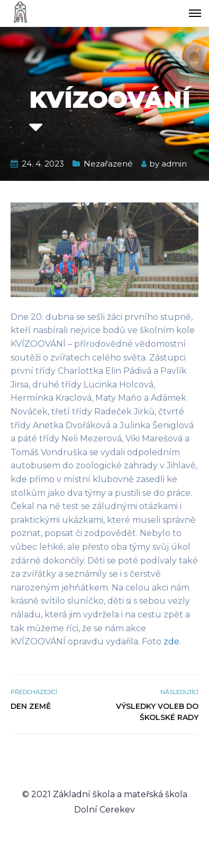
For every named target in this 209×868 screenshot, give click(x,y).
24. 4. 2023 (43, 164)
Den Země (31, 706)
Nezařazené (108, 164)
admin (174, 164)
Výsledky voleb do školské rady (157, 712)
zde (171, 641)
